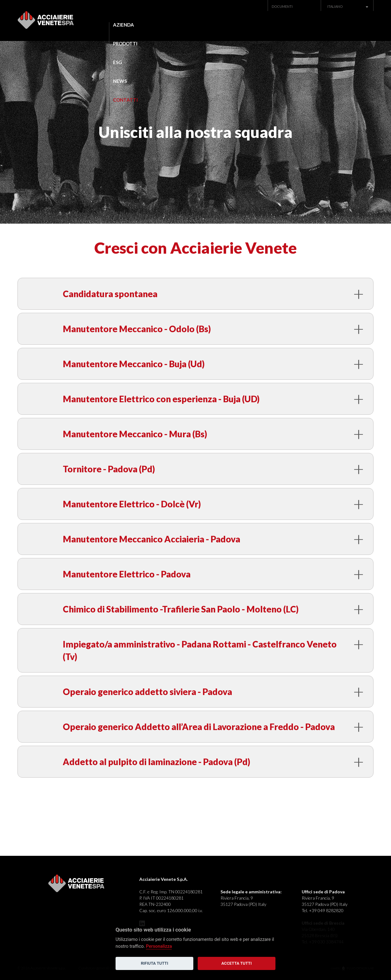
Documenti (282, 6)
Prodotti (178, 25)
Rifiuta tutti (154, 963)
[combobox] (347, 6)
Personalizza (159, 946)
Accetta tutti (237, 963)
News (279, 25)
